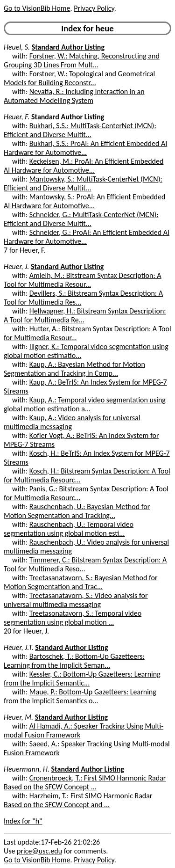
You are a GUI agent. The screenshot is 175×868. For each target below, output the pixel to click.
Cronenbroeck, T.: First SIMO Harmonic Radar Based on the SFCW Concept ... (85, 782)
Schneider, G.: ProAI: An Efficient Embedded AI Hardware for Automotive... (87, 237)
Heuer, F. (17, 117)
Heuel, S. (17, 47)
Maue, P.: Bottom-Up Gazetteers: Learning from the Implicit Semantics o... (80, 696)
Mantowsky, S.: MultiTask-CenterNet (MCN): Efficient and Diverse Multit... (83, 183)
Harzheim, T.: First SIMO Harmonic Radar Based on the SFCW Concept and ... (78, 800)
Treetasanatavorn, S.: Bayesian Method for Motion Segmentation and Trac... (81, 582)
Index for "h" (23, 821)
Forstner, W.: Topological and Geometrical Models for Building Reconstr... (79, 78)
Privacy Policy (94, 8)
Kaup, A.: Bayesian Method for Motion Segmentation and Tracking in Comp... (74, 369)
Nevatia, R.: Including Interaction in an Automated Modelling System (74, 96)
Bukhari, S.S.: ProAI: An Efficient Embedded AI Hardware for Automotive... (85, 148)
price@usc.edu (39, 851)
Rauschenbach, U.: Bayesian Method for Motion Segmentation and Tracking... (77, 511)
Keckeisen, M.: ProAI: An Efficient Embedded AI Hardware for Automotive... (84, 166)
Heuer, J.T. (19, 647)
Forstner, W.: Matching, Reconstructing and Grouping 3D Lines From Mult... (82, 60)
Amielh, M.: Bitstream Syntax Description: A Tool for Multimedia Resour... (83, 280)
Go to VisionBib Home (37, 8)
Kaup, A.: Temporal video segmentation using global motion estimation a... (85, 404)
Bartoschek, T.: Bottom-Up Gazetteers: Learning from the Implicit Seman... (74, 661)
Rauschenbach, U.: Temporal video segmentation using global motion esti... (69, 529)
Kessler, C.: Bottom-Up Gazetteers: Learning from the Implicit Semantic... (82, 678)
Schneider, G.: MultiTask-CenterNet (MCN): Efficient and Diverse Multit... (81, 219)
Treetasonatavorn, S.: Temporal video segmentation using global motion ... (73, 618)
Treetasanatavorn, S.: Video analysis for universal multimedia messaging (76, 600)
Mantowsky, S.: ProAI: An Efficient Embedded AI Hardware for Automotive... (84, 201)
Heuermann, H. (27, 769)
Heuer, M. (18, 717)
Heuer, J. (16, 266)
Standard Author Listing (68, 47)
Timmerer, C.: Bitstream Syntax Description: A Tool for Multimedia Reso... (85, 564)
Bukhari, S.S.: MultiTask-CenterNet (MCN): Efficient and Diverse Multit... (80, 130)
